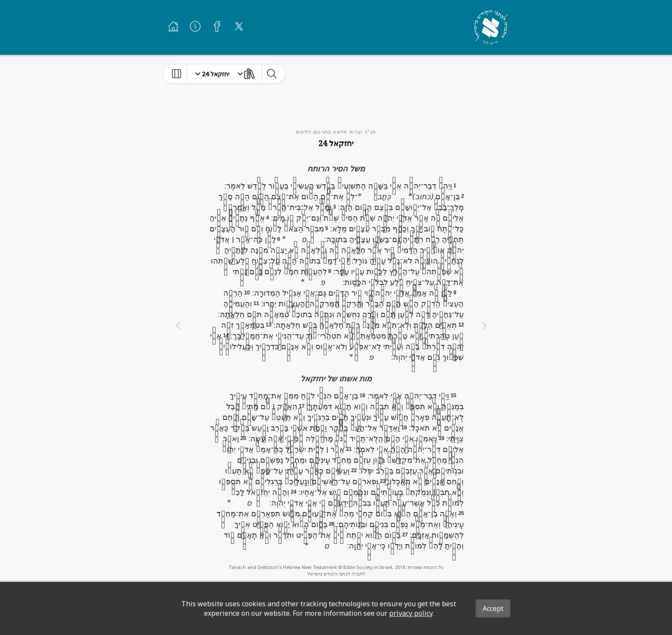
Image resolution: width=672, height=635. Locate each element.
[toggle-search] (271, 74)
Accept (493, 608)
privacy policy (411, 613)
